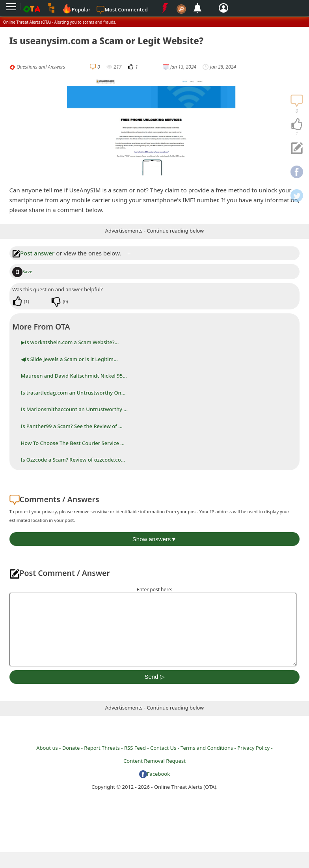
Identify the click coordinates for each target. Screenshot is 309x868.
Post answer (34, 253)
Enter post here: (154, 590)
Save (22, 271)
